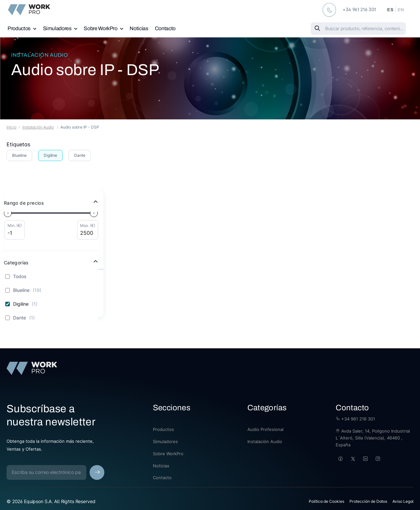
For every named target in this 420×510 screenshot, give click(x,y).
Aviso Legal (403, 501)
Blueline (19, 155)
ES (390, 10)
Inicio (11, 127)
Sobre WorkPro (100, 28)
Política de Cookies (326, 501)
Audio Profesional (265, 429)
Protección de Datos (368, 501)
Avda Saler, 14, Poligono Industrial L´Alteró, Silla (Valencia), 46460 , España (373, 438)
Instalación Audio (40, 55)
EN (401, 10)
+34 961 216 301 (355, 419)
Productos (19, 28)
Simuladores (57, 28)
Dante (80, 155)
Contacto (165, 28)
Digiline (50, 155)
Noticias (139, 28)
